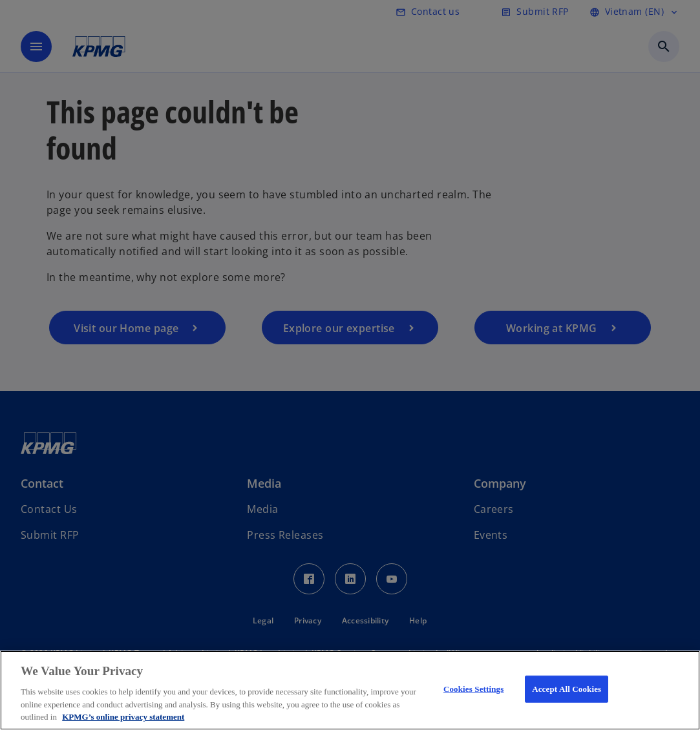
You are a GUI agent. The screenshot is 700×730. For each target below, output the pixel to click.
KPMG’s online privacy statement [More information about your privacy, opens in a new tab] (123, 717)
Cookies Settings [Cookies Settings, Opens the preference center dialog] (473, 689)
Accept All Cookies (567, 689)
